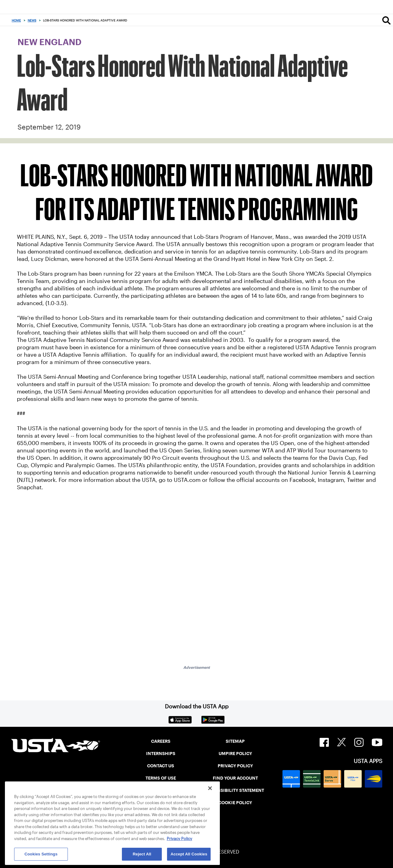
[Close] (210, 788)
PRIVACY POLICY (235, 766)
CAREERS (161, 741)
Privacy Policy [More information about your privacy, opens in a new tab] (179, 839)
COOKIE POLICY (235, 803)
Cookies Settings (41, 854)
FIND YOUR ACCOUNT (235, 778)
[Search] (386, 20)
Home (16, 20)
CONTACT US (161, 766)
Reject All (142, 854)
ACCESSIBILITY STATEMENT (235, 790)
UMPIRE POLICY (235, 754)
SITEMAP (235, 741)
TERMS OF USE (161, 778)
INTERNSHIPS (161, 754)
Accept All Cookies (189, 854)
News (32, 20)
